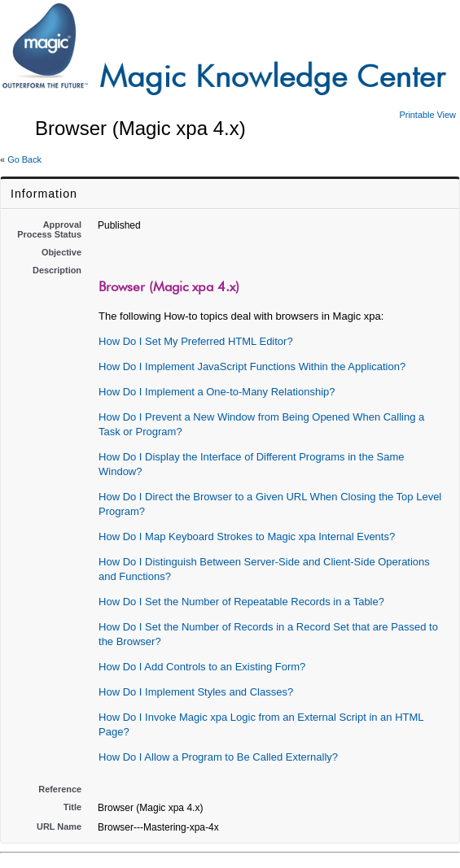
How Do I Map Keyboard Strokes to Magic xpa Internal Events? (247, 537)
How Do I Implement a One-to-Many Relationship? (217, 392)
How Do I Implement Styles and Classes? (196, 692)
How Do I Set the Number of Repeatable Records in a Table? (241, 602)
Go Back (24, 159)
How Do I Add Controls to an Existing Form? (202, 667)
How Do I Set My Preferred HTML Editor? (196, 341)
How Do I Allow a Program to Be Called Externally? (218, 757)
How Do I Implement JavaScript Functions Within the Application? (252, 366)
